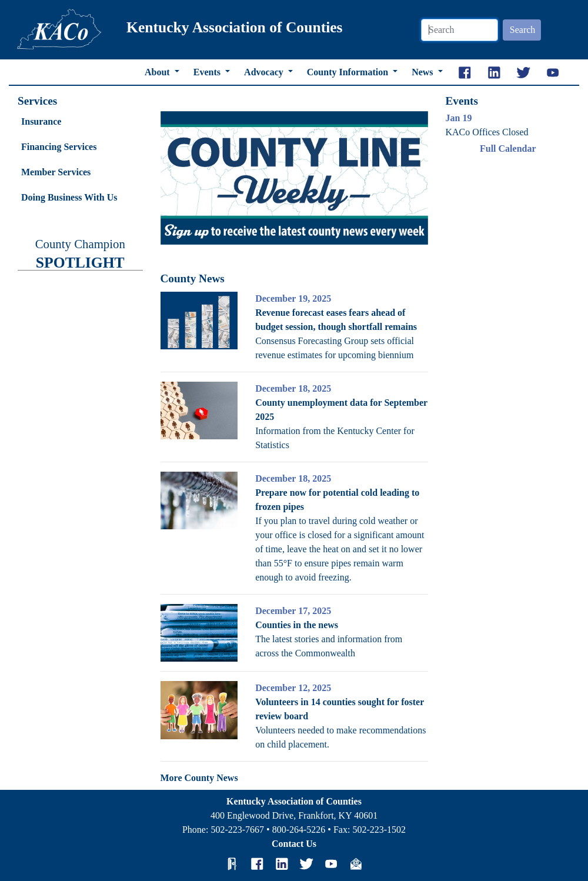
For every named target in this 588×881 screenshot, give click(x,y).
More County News (199, 778)
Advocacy (265, 72)
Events (208, 72)
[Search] (460, 30)
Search (523, 30)
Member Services (56, 172)
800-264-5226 (299, 830)
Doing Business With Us (69, 197)
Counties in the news (297, 625)
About (158, 72)
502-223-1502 (379, 830)
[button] (181, 178)
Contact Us (294, 844)
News (423, 72)
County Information (349, 72)
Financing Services (59, 147)
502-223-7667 (237, 830)
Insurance (41, 121)
